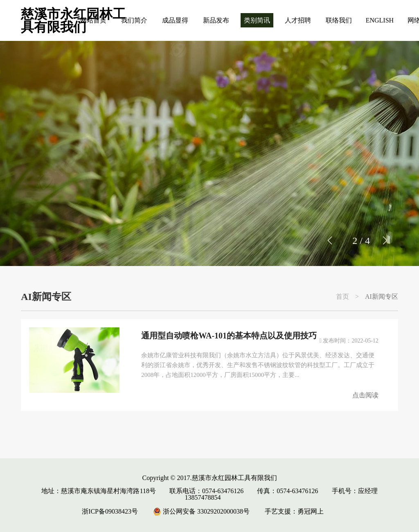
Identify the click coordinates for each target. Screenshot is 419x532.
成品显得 (175, 20)
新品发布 (216, 20)
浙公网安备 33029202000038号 (201, 511)
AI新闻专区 (382, 297)
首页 (342, 297)
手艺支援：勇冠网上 (294, 511)
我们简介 (134, 20)
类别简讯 (257, 20)
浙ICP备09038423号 (110, 511)
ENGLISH (380, 20)
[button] (385, 241)
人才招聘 (298, 20)
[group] (209, 153)
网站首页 (93, 20)
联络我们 (339, 20)
